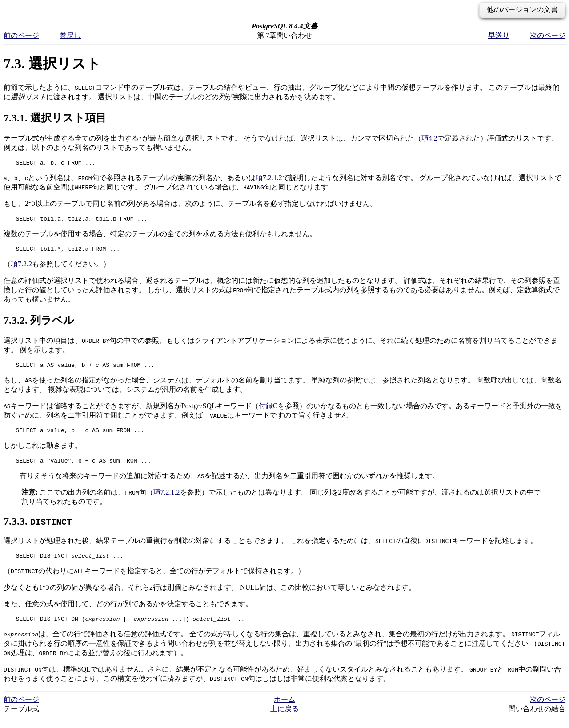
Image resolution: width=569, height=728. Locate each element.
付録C (268, 411)
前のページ (21, 35)
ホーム (284, 710)
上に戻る (284, 719)
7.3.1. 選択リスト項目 (55, 118)
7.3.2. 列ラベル (39, 324)
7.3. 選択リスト (52, 64)
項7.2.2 (21, 268)
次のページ (548, 35)
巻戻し (70, 35)
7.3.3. (38, 529)
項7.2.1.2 (269, 179)
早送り (499, 35)
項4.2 (429, 138)
